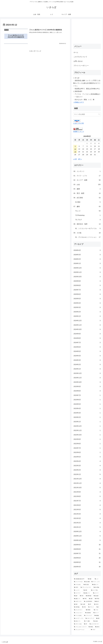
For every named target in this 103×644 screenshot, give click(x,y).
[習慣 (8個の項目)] (91, 599)
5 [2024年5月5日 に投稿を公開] (75, 146)
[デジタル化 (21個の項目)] (78, 585)
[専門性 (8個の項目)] (97, 599)
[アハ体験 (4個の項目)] (88, 621)
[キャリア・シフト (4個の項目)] (79, 618)
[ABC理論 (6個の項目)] (77, 607)
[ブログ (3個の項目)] (95, 630)
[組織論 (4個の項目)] (97, 616)
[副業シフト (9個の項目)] (78, 599)
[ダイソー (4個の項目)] (97, 613)
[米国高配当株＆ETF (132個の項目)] (80, 579)
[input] (87, 114)
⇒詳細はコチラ (79, 102)
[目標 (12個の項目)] (87, 590)
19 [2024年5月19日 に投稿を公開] (75, 152)
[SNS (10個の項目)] (82, 596)
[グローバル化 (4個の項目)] (78, 624)
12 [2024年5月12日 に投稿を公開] (75, 149)
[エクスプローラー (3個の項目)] (95, 624)
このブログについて (80, 57)
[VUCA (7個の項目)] (97, 604)
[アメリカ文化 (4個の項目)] (78, 616)
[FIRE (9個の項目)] (85, 599)
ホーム (76, 52)
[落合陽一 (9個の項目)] (97, 596)
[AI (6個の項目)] (98, 607)
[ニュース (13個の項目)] (78, 590)
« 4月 (75, 159)
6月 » (80, 159)
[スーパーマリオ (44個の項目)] (78, 582)
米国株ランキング (79, 132)
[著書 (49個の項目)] (91, 579)
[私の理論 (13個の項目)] (97, 587)
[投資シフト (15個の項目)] (96, 585)
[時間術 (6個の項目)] (89, 610)
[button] (99, 114)
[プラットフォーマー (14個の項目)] (86, 587)
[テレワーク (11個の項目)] (78, 593)
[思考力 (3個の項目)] (98, 627)
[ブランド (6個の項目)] (92, 607)
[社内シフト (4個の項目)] (78, 621)
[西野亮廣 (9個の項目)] (89, 596)
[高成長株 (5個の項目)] (89, 613)
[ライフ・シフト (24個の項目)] (96, 582)
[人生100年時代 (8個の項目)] (89, 601)
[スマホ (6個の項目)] (97, 610)
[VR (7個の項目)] (91, 604)
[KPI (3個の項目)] (86, 624)
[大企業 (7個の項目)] (84, 604)
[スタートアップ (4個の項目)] (90, 618)
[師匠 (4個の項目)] (98, 618)
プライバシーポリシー (81, 66)
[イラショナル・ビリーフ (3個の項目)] (81, 627)
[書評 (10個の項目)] (76, 596)
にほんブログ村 (79, 123)
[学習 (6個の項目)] (85, 607)
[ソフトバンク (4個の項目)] (89, 616)
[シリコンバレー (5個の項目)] (79, 613)
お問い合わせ (78, 61)
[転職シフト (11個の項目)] (88, 593)
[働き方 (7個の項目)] (97, 601)
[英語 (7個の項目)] (77, 604)
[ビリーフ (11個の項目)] (97, 593)
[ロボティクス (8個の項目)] (78, 601)
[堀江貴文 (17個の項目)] (87, 585)
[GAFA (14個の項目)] (77, 587)
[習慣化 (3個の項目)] (91, 627)
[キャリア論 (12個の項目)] (96, 590)
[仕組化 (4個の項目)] (97, 621)
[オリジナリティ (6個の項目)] (79, 610)
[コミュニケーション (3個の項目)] (82, 630)
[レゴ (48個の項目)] (97, 579)
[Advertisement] (35, 64)
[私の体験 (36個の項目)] (87, 582)
